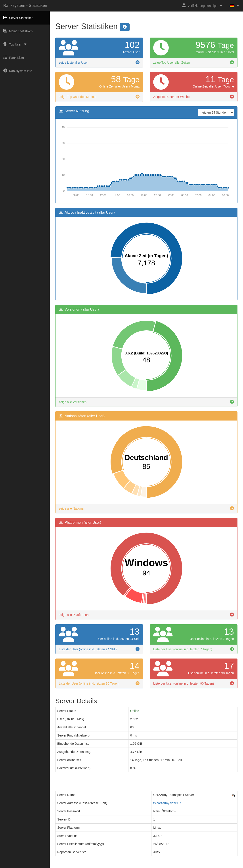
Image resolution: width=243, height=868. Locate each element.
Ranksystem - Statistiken (25, 6)
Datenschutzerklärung (130, 866)
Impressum (106, 866)
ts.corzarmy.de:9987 (167, 803)
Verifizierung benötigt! (203, 5)
